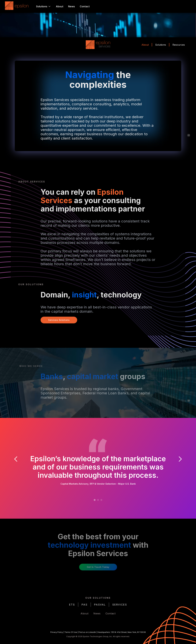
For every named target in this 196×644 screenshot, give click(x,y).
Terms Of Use (71, 632)
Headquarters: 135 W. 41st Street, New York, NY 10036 (122, 632)
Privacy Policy (57, 632)
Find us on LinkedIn (87, 632)
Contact (85, 6)
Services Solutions (59, 320)
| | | (98, 632)
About (60, 6)
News (72, 6)
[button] (44, 6)
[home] (17, 6)
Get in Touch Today (98, 567)
